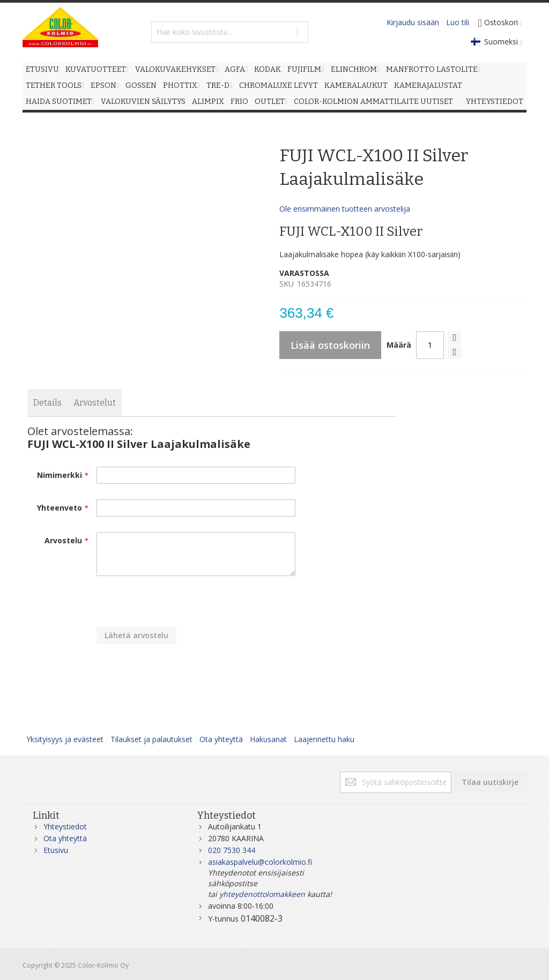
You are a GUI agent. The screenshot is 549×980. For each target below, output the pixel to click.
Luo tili (458, 22)
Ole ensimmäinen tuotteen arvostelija (345, 209)
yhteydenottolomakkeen (262, 894)
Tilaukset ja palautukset (151, 739)
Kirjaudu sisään (413, 22)
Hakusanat (268, 739)
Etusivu (56, 850)
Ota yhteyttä (221, 739)
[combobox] (230, 32)
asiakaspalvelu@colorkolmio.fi (260, 862)
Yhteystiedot (65, 826)
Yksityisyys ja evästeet (65, 739)
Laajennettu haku (324, 739)
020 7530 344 (232, 850)
